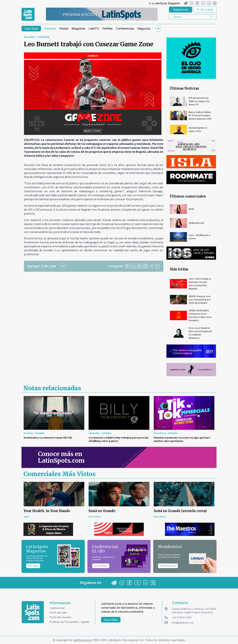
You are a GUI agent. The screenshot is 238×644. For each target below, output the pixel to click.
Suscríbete (31, 29)
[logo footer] (33, 612)
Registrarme (181, 10)
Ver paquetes (101, 566)
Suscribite (33, 566)
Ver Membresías (168, 566)
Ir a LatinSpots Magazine (165, 3)
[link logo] (28, 14)
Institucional (57, 608)
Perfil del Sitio (58, 613)
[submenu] (158, 29)
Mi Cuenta (205, 10)
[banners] (102, 14)
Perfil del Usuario (60, 617)
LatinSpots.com (83, 640)
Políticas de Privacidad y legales (69, 622)
